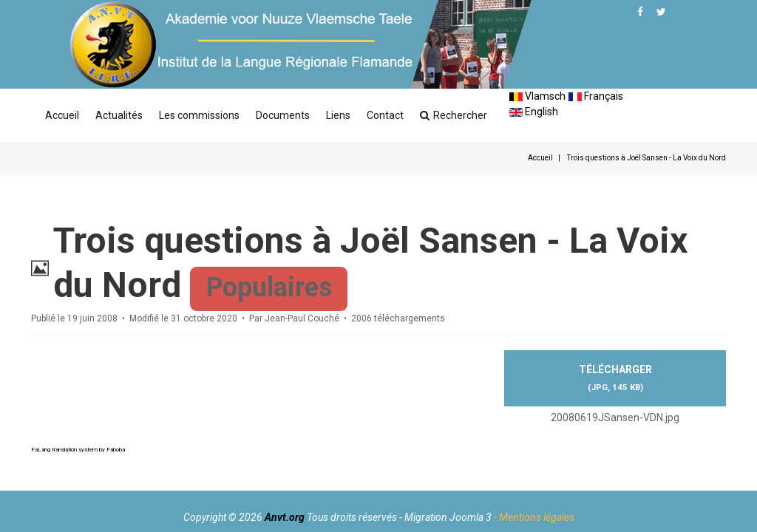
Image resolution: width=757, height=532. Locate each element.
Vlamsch (537, 96)
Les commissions (199, 115)
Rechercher (454, 115)
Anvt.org (285, 517)
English (534, 112)
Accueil (62, 115)
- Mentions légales (534, 517)
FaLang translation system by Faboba (78, 450)
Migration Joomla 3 (448, 517)
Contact (385, 115)
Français (596, 96)
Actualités (119, 115)
